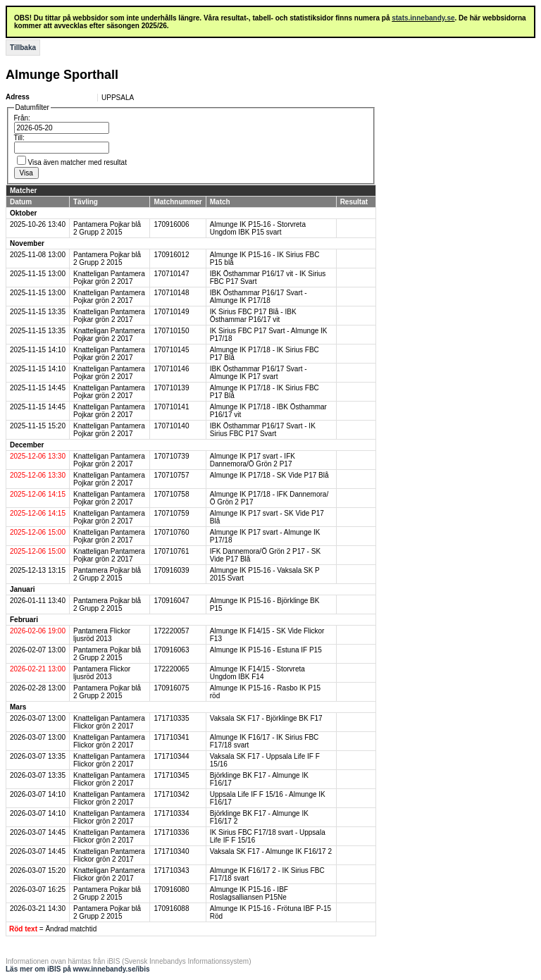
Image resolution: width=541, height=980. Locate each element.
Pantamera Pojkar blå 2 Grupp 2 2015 (107, 228)
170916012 (171, 255)
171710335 (171, 718)
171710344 (171, 756)
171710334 (171, 813)
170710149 (171, 312)
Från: (22, 118)
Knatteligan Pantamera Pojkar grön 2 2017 (109, 278)
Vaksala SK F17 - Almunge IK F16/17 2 (271, 851)
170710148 (171, 293)
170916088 (171, 908)
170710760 (171, 532)
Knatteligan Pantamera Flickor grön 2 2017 (109, 722)
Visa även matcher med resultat (77, 162)
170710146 (171, 369)
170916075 (171, 688)
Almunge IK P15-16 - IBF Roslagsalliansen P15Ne (249, 893)
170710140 (171, 426)
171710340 (171, 851)
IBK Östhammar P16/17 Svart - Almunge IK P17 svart (259, 373)
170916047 (171, 601)
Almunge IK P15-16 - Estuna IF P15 (266, 650)
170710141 (171, 407)
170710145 (171, 350)
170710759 (171, 513)
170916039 (171, 570)
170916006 (171, 224)
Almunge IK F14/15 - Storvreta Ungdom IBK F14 (257, 673)
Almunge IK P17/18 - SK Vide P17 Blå (269, 475)
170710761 (171, 551)
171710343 (171, 870)
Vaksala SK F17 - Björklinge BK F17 (266, 718)
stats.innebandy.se (423, 18)
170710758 (171, 494)
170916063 (171, 650)
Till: (19, 138)
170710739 (171, 456)
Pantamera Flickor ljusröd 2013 (102, 635)
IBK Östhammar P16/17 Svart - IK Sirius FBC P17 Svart (263, 430)
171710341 (171, 737)
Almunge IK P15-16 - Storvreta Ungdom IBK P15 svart (258, 228)
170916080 (171, 889)
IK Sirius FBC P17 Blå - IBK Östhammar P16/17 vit (253, 316)
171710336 (171, 832)
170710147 (171, 274)
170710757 (171, 475)
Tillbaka (23, 48)
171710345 (171, 775)
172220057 (171, 631)
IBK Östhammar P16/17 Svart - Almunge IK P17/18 (259, 297)
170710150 (171, 331)
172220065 (171, 669)
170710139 (171, 388)
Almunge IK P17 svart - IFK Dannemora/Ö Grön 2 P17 (253, 460)
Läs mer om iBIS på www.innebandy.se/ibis (78, 969)
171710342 (171, 794)
